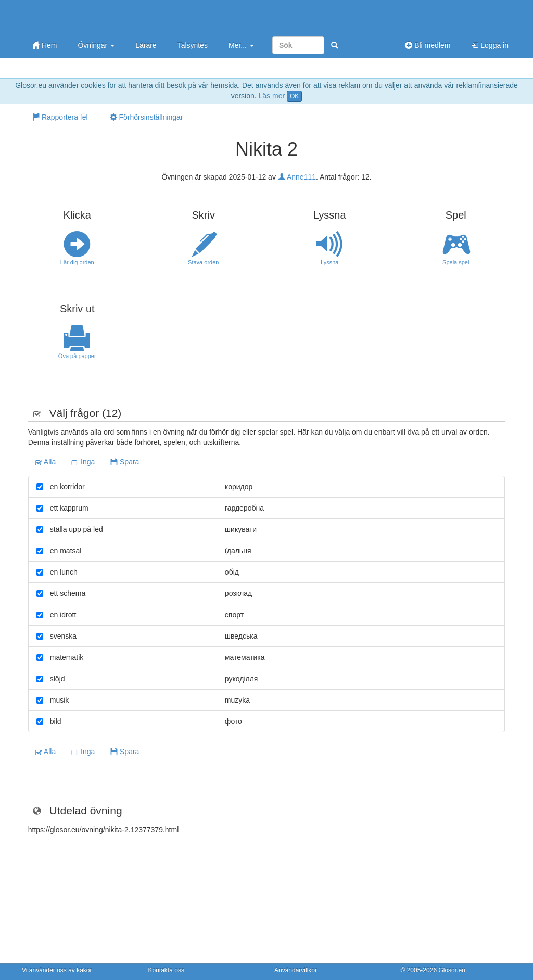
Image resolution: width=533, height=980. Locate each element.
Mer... (241, 45)
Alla (45, 462)
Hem (45, 45)
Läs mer (272, 96)
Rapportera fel (60, 117)
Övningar (96, 45)
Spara (125, 462)
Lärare (146, 45)
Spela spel (456, 248)
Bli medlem (428, 45)
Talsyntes (193, 45)
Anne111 (297, 177)
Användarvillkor (296, 970)
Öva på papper (77, 342)
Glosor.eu (452, 970)
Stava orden (204, 248)
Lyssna (330, 248)
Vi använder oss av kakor (57, 970)
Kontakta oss (166, 970)
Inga (83, 462)
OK (294, 96)
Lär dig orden (77, 248)
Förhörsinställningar (147, 117)
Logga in (490, 45)
